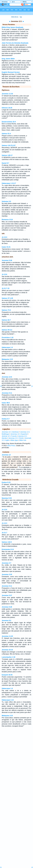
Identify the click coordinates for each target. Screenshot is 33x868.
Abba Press (11, 446)
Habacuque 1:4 (7, 347)
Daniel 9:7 (5, 163)
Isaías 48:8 (6, 403)
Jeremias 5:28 (7, 260)
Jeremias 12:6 (7, 377)
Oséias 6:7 (6, 419)
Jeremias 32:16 (7, 650)
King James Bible (8, 59)
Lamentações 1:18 (8, 657)
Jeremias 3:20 (7, 574)
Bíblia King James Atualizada (12, 27)
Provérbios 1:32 (8, 338)
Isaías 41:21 (6, 247)
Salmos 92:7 (6, 320)
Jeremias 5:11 (7, 393)
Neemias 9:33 (7, 498)
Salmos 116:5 (7, 542)
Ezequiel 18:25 (7, 675)
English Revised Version (11, 72)
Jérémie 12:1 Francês (9, 436)
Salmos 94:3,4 (7, 330)
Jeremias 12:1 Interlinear (10, 432)
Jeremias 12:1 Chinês (16, 438)
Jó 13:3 (4, 237)
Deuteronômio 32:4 (9, 122)
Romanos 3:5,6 (7, 220)
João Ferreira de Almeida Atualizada (15, 43)
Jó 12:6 (4, 274)
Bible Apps (14, 440)
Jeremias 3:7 (6, 563)
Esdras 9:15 (6, 482)
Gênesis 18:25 (7, 108)
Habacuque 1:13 (8, 700)
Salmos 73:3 (6, 310)
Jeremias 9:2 (6, 620)
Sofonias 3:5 (6, 201)
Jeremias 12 (6, 455)
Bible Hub (23, 440)
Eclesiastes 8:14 (8, 549)
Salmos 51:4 (6, 134)
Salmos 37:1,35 (7, 298)
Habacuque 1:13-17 (9, 183)
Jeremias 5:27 (7, 595)
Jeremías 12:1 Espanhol (19, 434)
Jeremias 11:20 (7, 94)
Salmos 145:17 (7, 155)
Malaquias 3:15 (7, 359)
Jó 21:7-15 (6, 288)
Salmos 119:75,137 (9, 145)
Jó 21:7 (4, 533)
